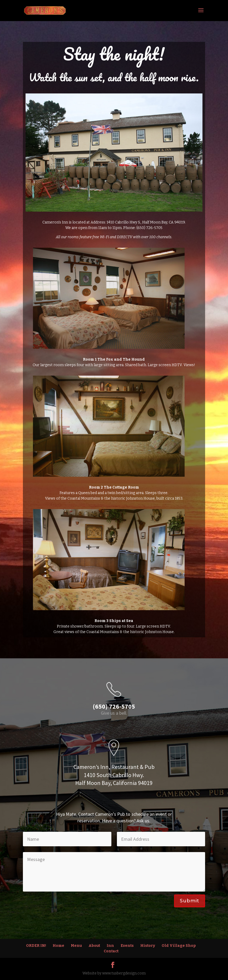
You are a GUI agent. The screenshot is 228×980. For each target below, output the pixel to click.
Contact (111, 951)
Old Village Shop (179, 946)
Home (58, 946)
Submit (190, 901)
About (94, 946)
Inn (110, 946)
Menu (76, 946)
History (148, 946)
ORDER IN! (36, 946)
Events (127, 946)
